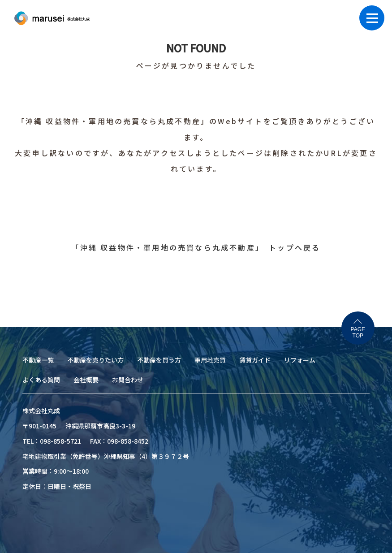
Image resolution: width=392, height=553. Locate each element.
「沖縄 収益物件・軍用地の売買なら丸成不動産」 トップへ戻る (196, 247)
